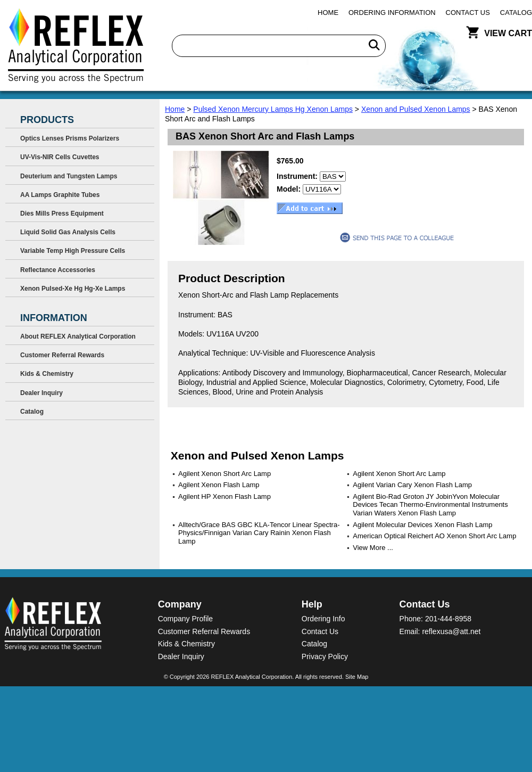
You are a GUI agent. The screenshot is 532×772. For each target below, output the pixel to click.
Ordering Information (392, 13)
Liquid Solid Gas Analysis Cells (68, 232)
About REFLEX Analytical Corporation (78, 336)
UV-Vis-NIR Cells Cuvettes (60, 157)
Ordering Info (323, 619)
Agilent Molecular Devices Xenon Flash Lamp (422, 525)
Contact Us (468, 13)
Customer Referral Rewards (62, 355)
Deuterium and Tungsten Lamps (69, 176)
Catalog (516, 13)
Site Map (357, 677)
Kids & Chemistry (47, 374)
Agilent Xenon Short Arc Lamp (225, 474)
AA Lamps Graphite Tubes (60, 195)
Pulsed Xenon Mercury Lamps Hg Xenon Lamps (273, 109)
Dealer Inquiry (41, 393)
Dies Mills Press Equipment (62, 213)
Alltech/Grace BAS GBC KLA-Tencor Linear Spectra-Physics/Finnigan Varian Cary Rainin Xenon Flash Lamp (259, 533)
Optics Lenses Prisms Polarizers (70, 138)
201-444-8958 (448, 619)
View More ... (373, 548)
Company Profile (186, 619)
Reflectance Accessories (58, 270)
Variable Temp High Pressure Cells (73, 251)
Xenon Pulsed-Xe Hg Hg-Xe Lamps (73, 289)
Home (328, 13)
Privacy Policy (325, 656)
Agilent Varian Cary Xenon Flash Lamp (412, 485)
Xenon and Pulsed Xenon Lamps (416, 109)
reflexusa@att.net (451, 631)
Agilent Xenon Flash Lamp (219, 485)
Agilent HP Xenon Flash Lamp (225, 496)
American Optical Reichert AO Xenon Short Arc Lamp (434, 536)
